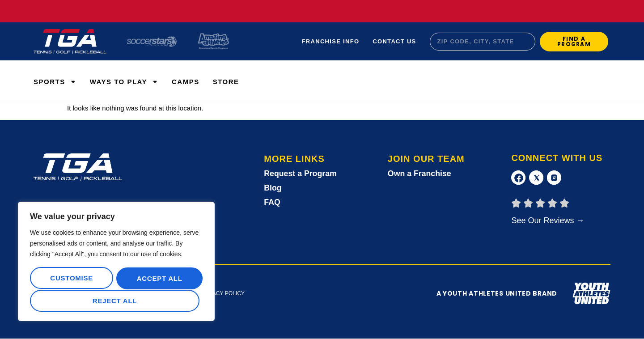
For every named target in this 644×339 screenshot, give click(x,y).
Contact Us (394, 41)
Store (226, 82)
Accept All (116, 301)
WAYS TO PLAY (124, 82)
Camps (186, 82)
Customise (71, 279)
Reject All (157, 279)
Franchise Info (331, 41)
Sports (55, 82)
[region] (116, 262)
